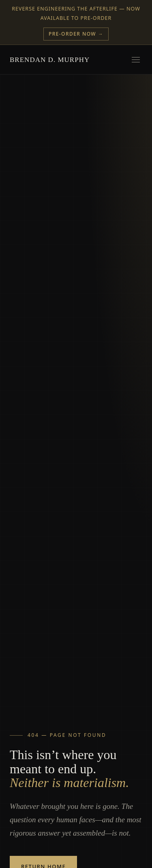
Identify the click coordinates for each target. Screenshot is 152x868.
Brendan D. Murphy (50, 60)
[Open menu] (136, 60)
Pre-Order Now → (76, 34)
